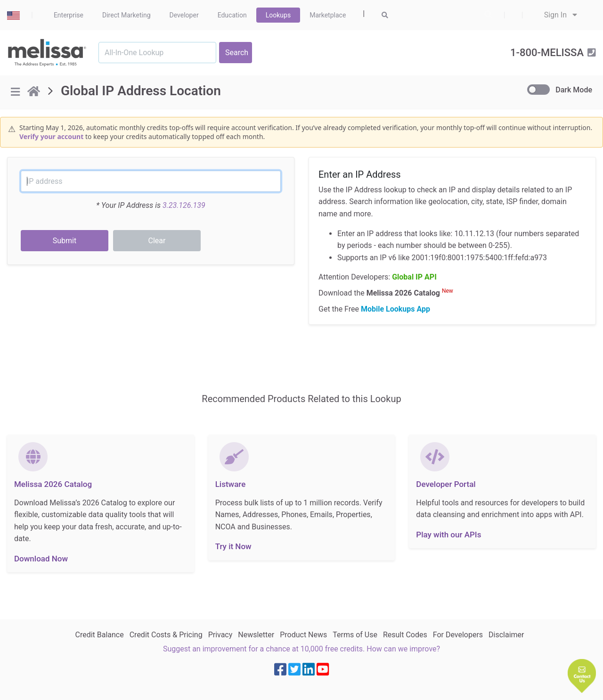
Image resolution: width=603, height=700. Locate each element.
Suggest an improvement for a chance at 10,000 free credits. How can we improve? (301, 649)
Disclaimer (506, 635)
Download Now (41, 559)
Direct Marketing (126, 15)
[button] (582, 676)
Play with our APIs (448, 535)
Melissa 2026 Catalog (53, 484)
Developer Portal (446, 484)
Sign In (561, 15)
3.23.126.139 (184, 205)
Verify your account (51, 136)
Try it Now (233, 546)
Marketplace (328, 15)
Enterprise (69, 15)
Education (232, 15)
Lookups (278, 15)
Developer (184, 15)
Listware (231, 484)
